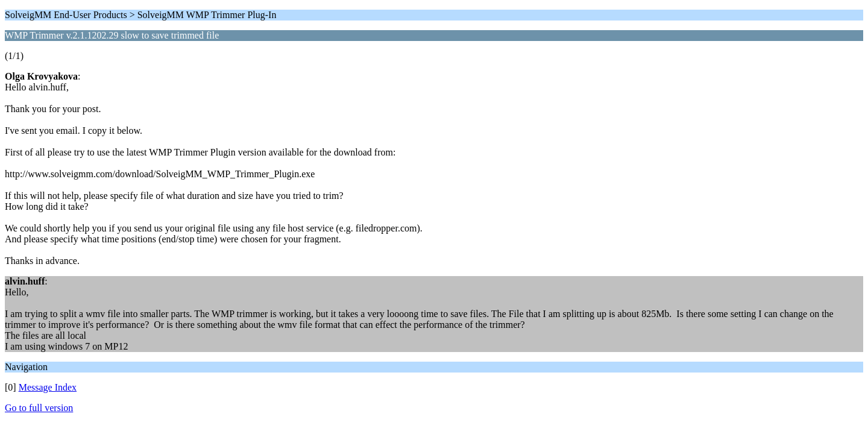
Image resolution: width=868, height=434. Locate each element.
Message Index (48, 387)
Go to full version (39, 408)
